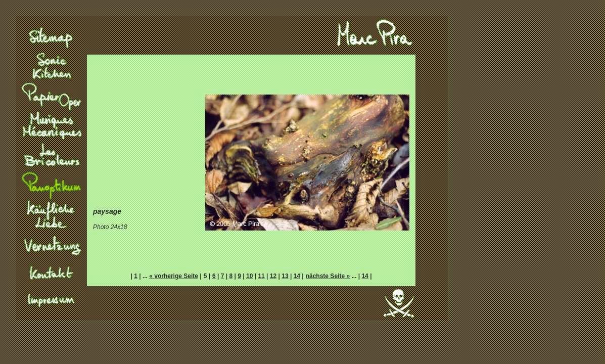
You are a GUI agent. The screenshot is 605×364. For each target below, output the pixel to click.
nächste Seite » (328, 276)
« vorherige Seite (174, 276)
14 (297, 276)
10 (249, 276)
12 (273, 276)
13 (285, 276)
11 (261, 276)
